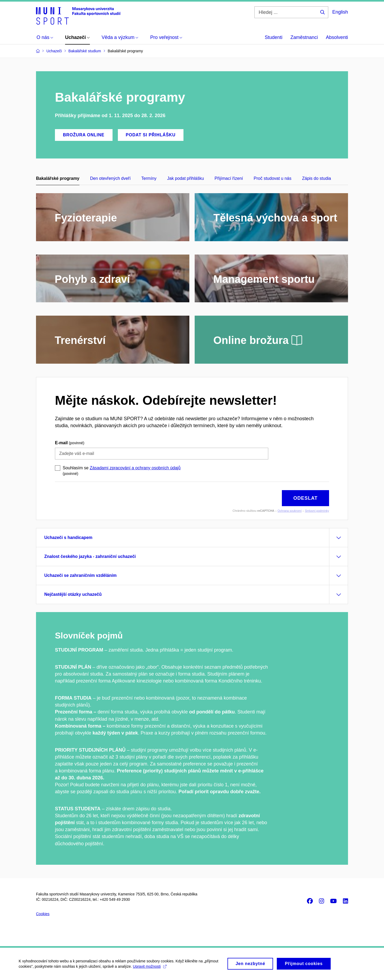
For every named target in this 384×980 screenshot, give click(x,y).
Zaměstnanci (304, 37)
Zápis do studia (317, 178)
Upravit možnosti (149, 968)
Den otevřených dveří (110, 178)
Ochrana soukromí (290, 511)
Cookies (43, 914)
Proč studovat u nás (272, 178)
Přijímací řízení (229, 178)
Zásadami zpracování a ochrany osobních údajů (135, 468)
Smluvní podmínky (317, 511)
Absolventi (337, 37)
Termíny (149, 178)
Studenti (274, 37)
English (340, 12)
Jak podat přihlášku (186, 178)
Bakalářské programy (58, 178)
